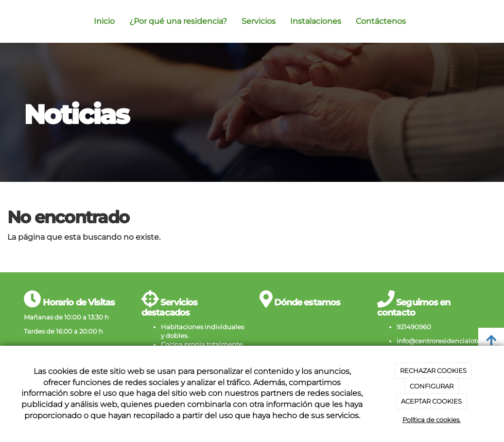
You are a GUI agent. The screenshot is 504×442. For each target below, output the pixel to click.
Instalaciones (316, 21)
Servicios (259, 21)
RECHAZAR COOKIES (433, 371)
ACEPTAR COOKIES (431, 401)
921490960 (414, 327)
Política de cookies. (432, 420)
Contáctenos (381, 21)
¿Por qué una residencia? (178, 21)
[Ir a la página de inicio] (21, 21)
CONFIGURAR (432, 386)
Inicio (104, 21)
